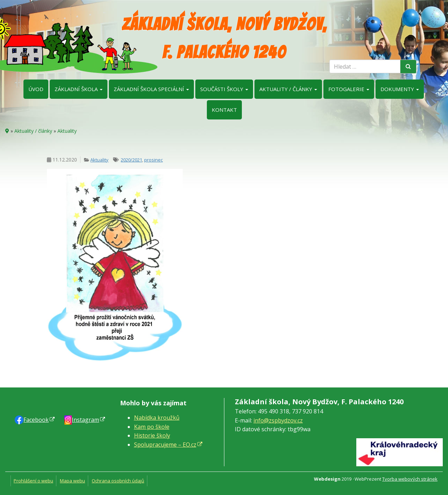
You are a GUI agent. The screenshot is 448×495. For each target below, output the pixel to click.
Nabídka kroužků (157, 418)
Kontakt (224, 110)
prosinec (153, 160)
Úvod (36, 89)
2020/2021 (131, 160)
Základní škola (79, 89)
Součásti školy (224, 89)
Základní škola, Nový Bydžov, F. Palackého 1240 (224, 38)
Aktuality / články (288, 89)
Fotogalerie (349, 89)
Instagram (85, 420)
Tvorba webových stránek (410, 479)
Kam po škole (152, 427)
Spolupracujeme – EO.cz (165, 445)
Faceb (36, 420)
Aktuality (67, 131)
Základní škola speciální (151, 89)
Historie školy (152, 435)
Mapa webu (72, 481)
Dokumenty (400, 89)
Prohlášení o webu (33, 481)
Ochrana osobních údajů (118, 481)
